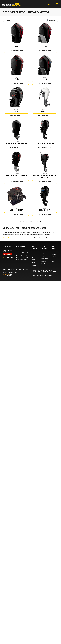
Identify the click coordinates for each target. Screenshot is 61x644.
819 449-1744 (8, 257)
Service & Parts (55, 258)
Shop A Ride (11, 272)
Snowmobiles (34, 256)
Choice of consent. (48, 275)
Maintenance (54, 260)
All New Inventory (34, 251)
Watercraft (34, 259)
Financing (43, 263)
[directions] (53, 4)
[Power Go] (16, 275)
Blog (53, 253)
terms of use (41, 275)
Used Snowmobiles (44, 254)
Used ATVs (44, 262)
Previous (24, 222)
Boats (33, 257)
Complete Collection (34, 265)
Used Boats (44, 257)
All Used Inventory (43, 251)
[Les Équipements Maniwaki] (12, 4)
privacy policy (34, 275)
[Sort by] (52, 20)
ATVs (33, 254)
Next (38, 222)
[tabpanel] (22, 255)
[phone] (49, 4)
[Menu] (57, 4)
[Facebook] (23, 264)
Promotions (54, 256)
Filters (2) (7, 20)
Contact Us (54, 251)
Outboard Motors (34, 262)
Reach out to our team (9, 238)
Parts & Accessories (54, 262)
